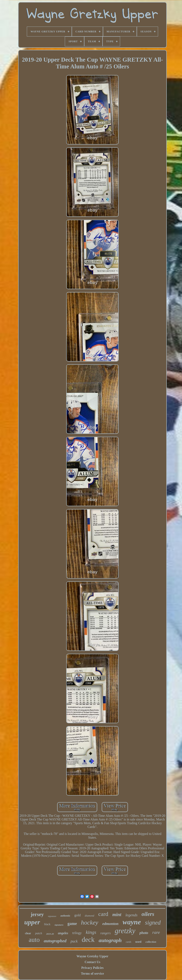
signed (153, 922)
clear (28, 933)
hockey (90, 922)
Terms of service (92, 974)
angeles (63, 933)
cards (129, 942)
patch (39, 933)
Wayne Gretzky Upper (92, 956)
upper (32, 922)
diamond (90, 916)
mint (117, 915)
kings (91, 932)
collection (151, 942)
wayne (132, 922)
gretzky (125, 931)
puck (74, 941)
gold (78, 915)
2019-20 (50, 934)
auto (34, 940)
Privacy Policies (92, 968)
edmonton (110, 924)
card (103, 914)
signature (52, 916)
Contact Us (92, 962)
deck (88, 940)
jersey (37, 914)
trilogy (77, 933)
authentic (65, 916)
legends (131, 915)
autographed (55, 941)
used (138, 942)
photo (144, 933)
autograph (110, 940)
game (72, 924)
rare (156, 932)
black (47, 924)
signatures (59, 925)
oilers (148, 914)
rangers (105, 933)
